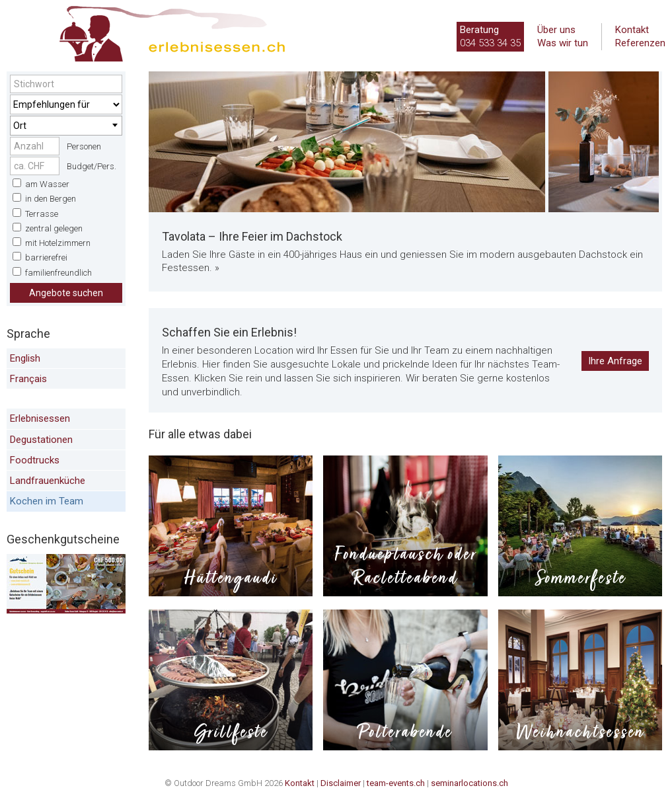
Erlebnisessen (40, 418)
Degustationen (41, 440)
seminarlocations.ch (469, 783)
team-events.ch (396, 783)
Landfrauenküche (48, 481)
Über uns (556, 30)
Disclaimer (341, 783)
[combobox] (66, 126)
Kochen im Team (47, 501)
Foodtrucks (35, 460)
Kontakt (632, 30)
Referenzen (640, 43)
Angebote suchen (66, 293)
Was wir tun (563, 43)
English (25, 358)
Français (28, 379)
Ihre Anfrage (615, 361)
